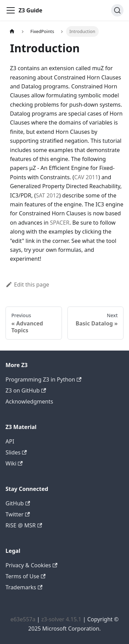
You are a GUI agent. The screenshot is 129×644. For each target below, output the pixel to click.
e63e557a (23, 619)
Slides (16, 452)
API (10, 441)
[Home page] (12, 31)
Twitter (18, 514)
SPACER (60, 223)
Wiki (14, 463)
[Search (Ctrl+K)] (117, 10)
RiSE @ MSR (24, 525)
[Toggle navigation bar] (11, 10)
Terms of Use (25, 576)
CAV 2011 (86, 177)
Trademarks (24, 587)
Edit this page (27, 285)
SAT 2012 (47, 195)
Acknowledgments (29, 401)
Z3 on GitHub (26, 390)
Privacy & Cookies (31, 565)
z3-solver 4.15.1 (61, 619)
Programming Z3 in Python (44, 379)
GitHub (18, 503)
